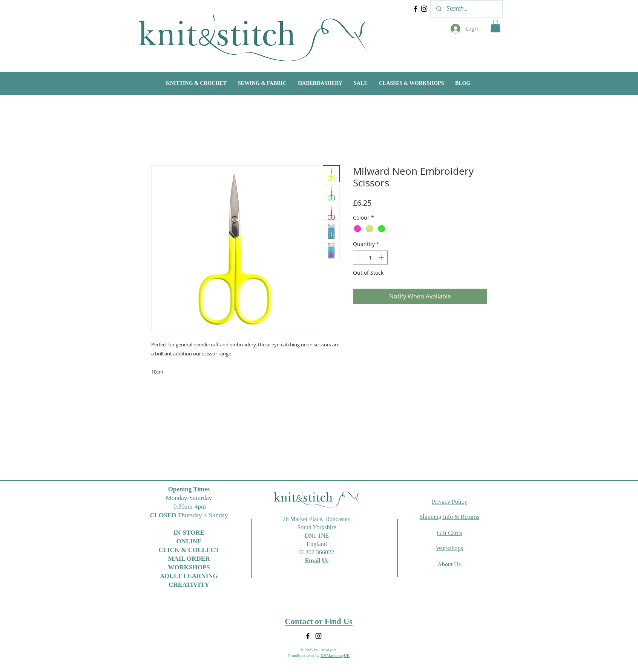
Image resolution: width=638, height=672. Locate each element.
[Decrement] (359, 258)
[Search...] (466, 9)
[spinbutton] (370, 258)
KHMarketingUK (335, 655)
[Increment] (382, 258)
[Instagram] (424, 9)
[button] (495, 26)
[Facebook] (416, 9)
